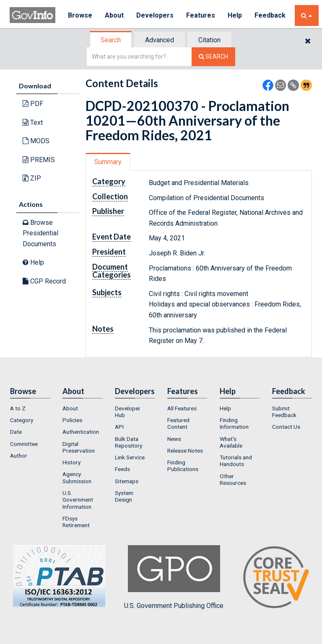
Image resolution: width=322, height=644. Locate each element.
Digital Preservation (79, 447)
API (119, 427)
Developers (155, 15)
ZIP (32, 178)
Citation (209, 40)
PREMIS (39, 160)
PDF (33, 104)
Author (19, 456)
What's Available (231, 442)
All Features (182, 408)
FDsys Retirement (76, 522)
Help (235, 15)
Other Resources (233, 479)
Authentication (81, 432)
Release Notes (185, 451)
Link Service (130, 457)
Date (16, 432)
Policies (72, 420)
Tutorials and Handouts (236, 461)
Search (111, 40)
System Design (124, 496)
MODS (36, 141)
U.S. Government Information (78, 500)
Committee (24, 444)
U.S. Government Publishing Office (174, 577)
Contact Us (286, 427)
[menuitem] (30, 408)
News (174, 439)
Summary (108, 162)
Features (201, 15)
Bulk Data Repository (129, 442)
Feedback (270, 15)
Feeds (122, 469)
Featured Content (178, 423)
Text (33, 122)
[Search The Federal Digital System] (213, 57)
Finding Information (234, 423)
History (71, 462)
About (114, 15)
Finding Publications (183, 466)
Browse (80, 15)
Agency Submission (77, 477)
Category (22, 420)
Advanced (160, 40)
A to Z (18, 408)
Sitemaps (127, 481)
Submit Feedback (284, 412)
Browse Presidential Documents (40, 233)
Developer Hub (128, 412)
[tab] (111, 40)
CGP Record (44, 281)
